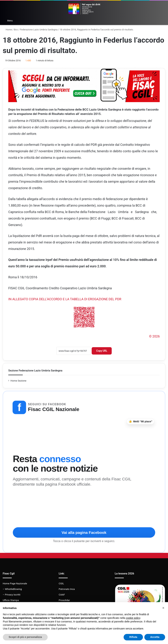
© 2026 (154, 336)
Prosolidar (64, 600)
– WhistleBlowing (12, 589)
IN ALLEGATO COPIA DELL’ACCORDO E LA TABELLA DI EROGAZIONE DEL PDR (65, 299)
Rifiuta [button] (133, 637)
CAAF (62, 595)
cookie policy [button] (133, 618)
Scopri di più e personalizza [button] (25, 637)
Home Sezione (18, 381)
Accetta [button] (155, 637)
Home (7, 30)
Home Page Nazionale (15, 583)
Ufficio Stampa (11, 600)
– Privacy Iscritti (12, 595)
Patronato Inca (67, 589)
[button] (163, 608)
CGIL (61, 583)
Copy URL (102, 351)
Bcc (16, 30)
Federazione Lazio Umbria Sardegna (39, 30)
